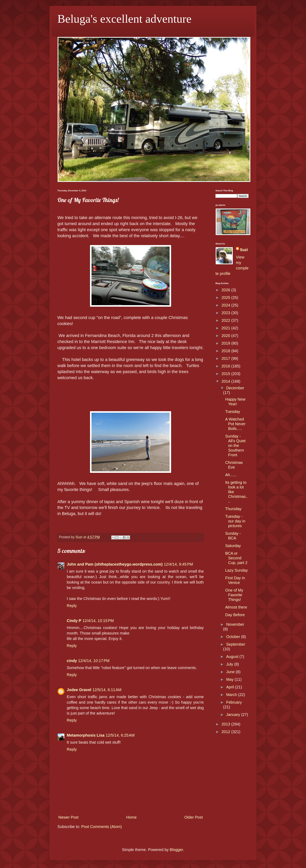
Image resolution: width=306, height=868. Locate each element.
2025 (226, 298)
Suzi (244, 250)
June (231, 672)
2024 (226, 305)
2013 (226, 724)
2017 (226, 358)
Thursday (233, 509)
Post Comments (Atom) (101, 827)
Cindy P (74, 621)
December (235, 388)
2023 (226, 313)
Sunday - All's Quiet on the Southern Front (235, 446)
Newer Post (68, 817)
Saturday (233, 546)
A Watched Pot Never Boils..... (235, 424)
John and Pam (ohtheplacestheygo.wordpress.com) (115, 564)
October (234, 637)
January (234, 715)
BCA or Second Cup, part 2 (236, 558)
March (232, 695)
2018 (226, 351)
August (233, 657)
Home (131, 817)
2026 (226, 290)
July (230, 664)
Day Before (235, 615)
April (231, 687)
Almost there (236, 607)
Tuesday (233, 412)
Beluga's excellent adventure (124, 19)
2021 (226, 328)
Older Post (194, 817)
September (236, 644)
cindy (72, 661)
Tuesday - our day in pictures (235, 521)
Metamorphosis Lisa (86, 735)
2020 (226, 336)
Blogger (176, 850)
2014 (226, 381)
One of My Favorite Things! (234, 595)
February (234, 702)
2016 (226, 366)
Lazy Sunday (237, 570)
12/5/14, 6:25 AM (120, 735)
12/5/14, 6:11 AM (107, 690)
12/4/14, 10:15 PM (98, 621)
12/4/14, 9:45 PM (178, 564)
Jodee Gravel (79, 690)
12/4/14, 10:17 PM (94, 661)
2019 (226, 343)
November (235, 624)
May (230, 679)
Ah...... (231, 475)
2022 (226, 320)
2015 (226, 374)
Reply (72, 606)
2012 (226, 732)
